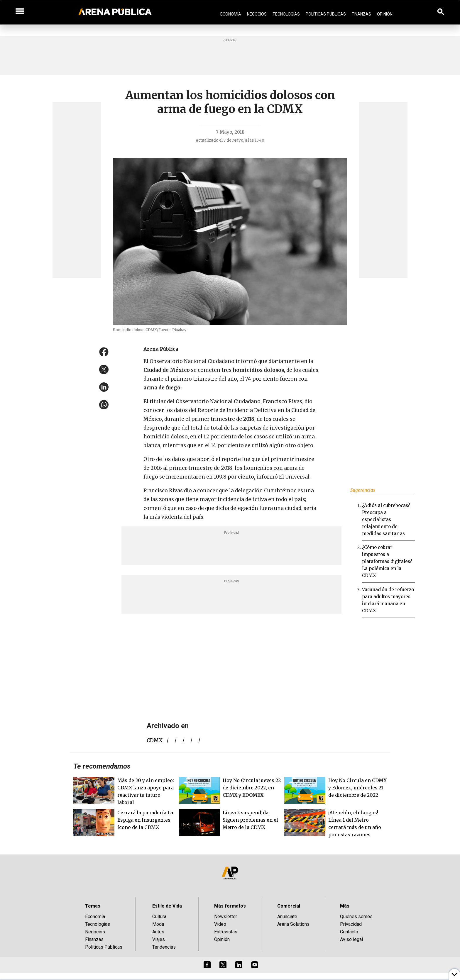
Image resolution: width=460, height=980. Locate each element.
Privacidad (351, 924)
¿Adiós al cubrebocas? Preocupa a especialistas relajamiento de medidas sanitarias (386, 519)
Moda (158, 924)
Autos (158, 932)
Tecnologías (286, 14)
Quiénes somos (356, 917)
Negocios (257, 14)
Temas (93, 906)
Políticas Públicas (326, 14)
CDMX (155, 740)
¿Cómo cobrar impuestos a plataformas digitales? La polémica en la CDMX (387, 561)
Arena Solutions (293, 924)
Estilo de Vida (167, 906)
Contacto (349, 932)
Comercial (289, 906)
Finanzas (361, 14)
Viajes (159, 939)
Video (220, 924)
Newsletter (226, 917)
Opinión (385, 14)
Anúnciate (287, 917)
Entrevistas (226, 932)
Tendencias (164, 947)
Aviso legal (351, 939)
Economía (231, 14)
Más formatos (230, 906)
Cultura (159, 917)
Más (345, 906)
